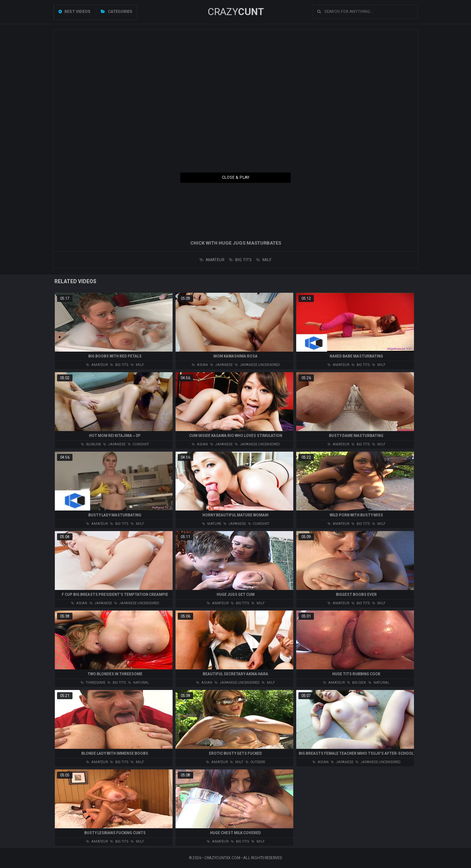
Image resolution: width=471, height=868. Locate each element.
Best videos (75, 12)
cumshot (138, 444)
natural (139, 683)
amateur (212, 260)
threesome (93, 683)
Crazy (236, 12)
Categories (117, 12)
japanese (221, 365)
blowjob (91, 444)
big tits (240, 260)
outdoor (255, 762)
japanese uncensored (257, 365)
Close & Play (236, 177)
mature (212, 524)
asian (200, 365)
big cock (357, 683)
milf (264, 260)
